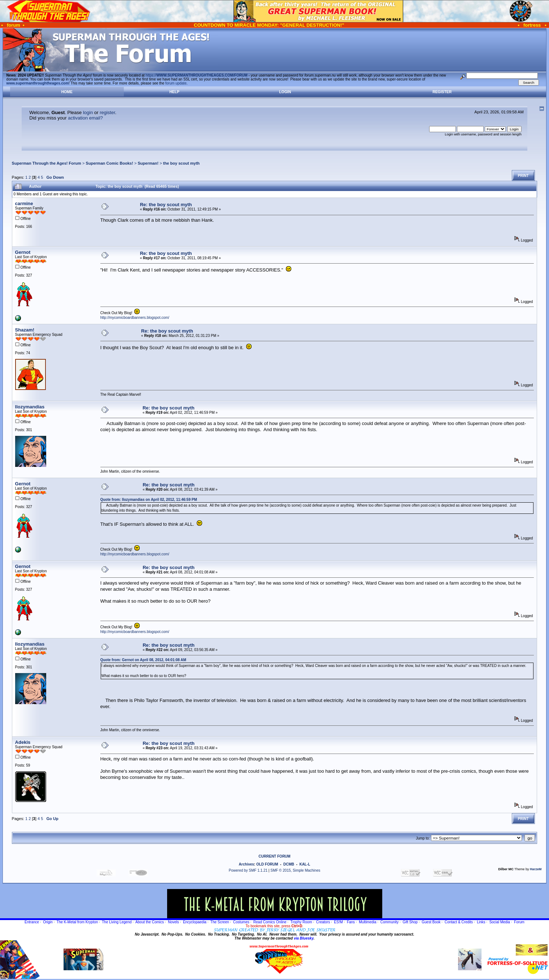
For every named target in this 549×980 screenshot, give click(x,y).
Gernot (23, 252)
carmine (24, 203)
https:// (196, 75)
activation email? (85, 118)
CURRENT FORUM (274, 856)
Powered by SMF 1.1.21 (248, 870)
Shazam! (25, 330)
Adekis (23, 742)
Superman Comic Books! (110, 163)
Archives (247, 864)
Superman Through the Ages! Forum (47, 163)
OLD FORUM (267, 864)
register (107, 112)
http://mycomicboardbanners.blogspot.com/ (135, 318)
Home (67, 92)
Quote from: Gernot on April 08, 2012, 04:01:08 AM (143, 660)
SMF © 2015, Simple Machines (295, 870)
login (88, 112)
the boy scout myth (181, 163)
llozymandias (30, 407)
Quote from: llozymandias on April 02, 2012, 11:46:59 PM (149, 500)
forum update (176, 83)
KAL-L (305, 864)
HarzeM (536, 869)
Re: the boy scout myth (166, 205)
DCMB (289, 864)
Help (174, 92)
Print (523, 176)
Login (285, 92)
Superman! (148, 163)
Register (442, 92)
